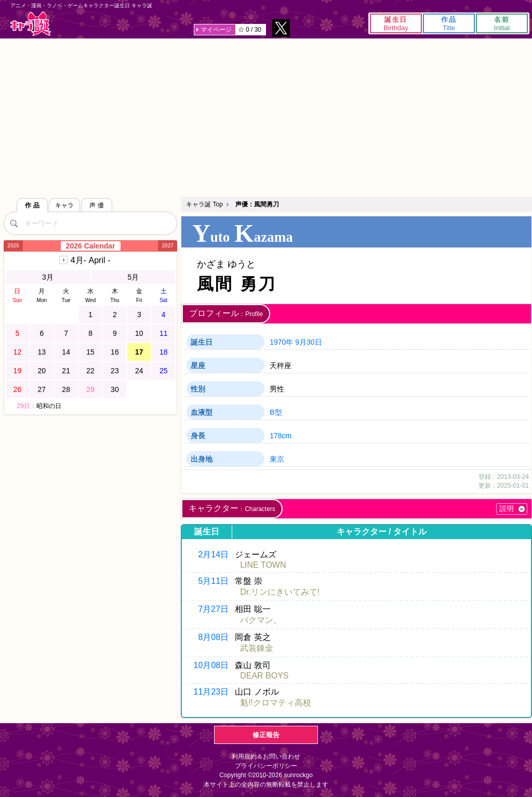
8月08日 (213, 637)
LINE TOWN (263, 565)
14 (66, 352)
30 (115, 389)
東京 (277, 459)
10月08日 (211, 665)
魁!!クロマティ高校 (276, 703)
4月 (90, 260)
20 (42, 371)
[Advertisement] (266, 116)
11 (164, 333)
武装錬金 (257, 648)
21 (66, 371)
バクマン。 (261, 620)
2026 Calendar (91, 246)
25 (164, 371)
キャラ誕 (31, 24)
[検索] (14, 223)
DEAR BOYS (264, 676)
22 (90, 371)
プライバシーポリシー (266, 766)
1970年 (281, 342)
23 (115, 371)
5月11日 (213, 581)
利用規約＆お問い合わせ (266, 756)
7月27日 (213, 609)
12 (18, 352)
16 (115, 352)
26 (18, 389)
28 (66, 389)
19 (18, 371)
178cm (281, 436)
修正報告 (266, 735)
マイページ (216, 30)
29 (90, 389)
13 (42, 352)
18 (164, 352)
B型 (276, 412)
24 (139, 371)
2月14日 (213, 554)
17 (139, 352)
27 (42, 389)
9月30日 (308, 342)
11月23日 (211, 692)
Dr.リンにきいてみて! (280, 592)
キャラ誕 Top (204, 204)
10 (139, 333)
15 (90, 352)
